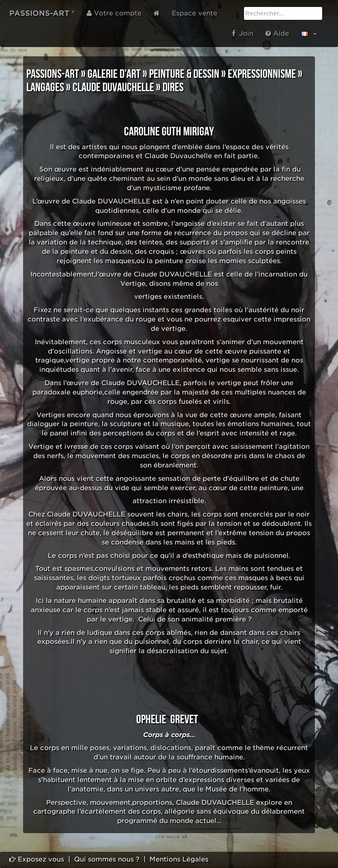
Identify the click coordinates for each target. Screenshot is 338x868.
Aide (277, 33)
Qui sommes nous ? (107, 859)
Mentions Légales (179, 859)
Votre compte (114, 13)
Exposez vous (37, 859)
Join (243, 33)
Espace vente (195, 13)
